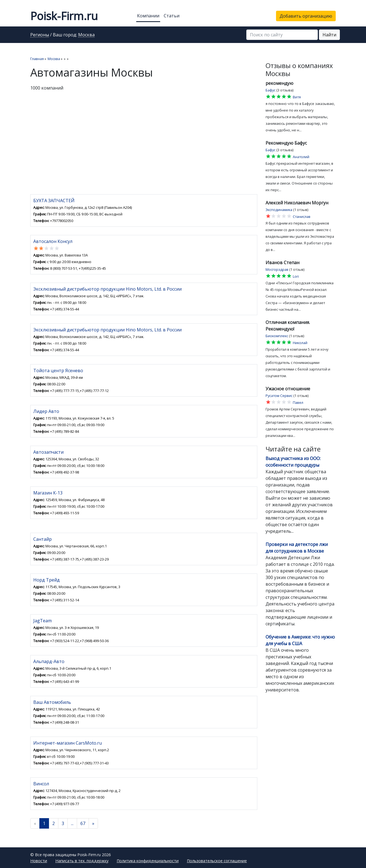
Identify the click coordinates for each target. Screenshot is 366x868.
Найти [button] (329, 35)
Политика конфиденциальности (148, 861)
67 (83, 823)
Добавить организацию (306, 16)
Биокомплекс (277, 336)
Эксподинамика (279, 210)
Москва (86, 35)
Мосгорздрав (277, 269)
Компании (148, 16)
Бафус (271, 90)
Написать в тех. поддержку (82, 861)
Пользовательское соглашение (217, 861)
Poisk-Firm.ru (64, 16)
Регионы (40, 35)
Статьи (172, 16)
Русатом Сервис (279, 396)
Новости (39, 861)
